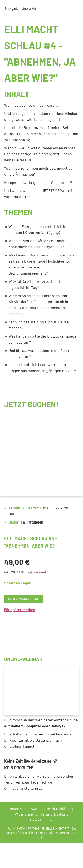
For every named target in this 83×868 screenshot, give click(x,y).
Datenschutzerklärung (57, 809)
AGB (34, 809)
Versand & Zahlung (55, 814)
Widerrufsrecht (26, 814)
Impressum (18, 809)
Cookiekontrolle (41, 820)
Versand (40, 572)
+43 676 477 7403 (24, 828)
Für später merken (20, 610)
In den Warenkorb (24, 599)
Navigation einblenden (21, 8)
